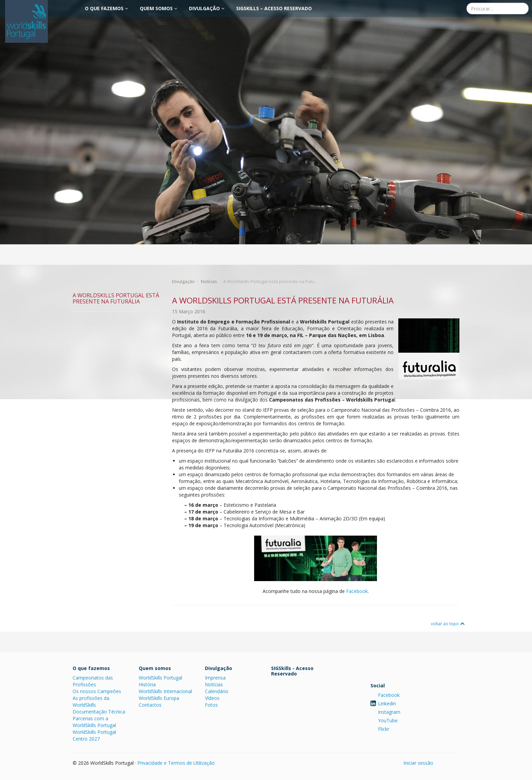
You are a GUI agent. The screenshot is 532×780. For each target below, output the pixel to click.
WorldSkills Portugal (160, 678)
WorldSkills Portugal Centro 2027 (94, 735)
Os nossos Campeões (97, 691)
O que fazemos (106, 8)
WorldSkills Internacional (165, 691)
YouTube (388, 720)
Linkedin (387, 703)
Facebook (357, 591)
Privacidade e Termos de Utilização (176, 763)
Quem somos (158, 8)
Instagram (389, 712)
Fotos (211, 705)
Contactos (150, 705)
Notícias (209, 281)
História (147, 684)
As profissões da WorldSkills (91, 701)
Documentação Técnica (99, 712)
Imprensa (215, 678)
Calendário (217, 691)
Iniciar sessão (418, 763)
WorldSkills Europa (159, 698)
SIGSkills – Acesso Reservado (274, 8)
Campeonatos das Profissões (93, 681)
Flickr (384, 729)
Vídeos (212, 698)
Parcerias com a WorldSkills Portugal (94, 722)
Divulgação (207, 8)
